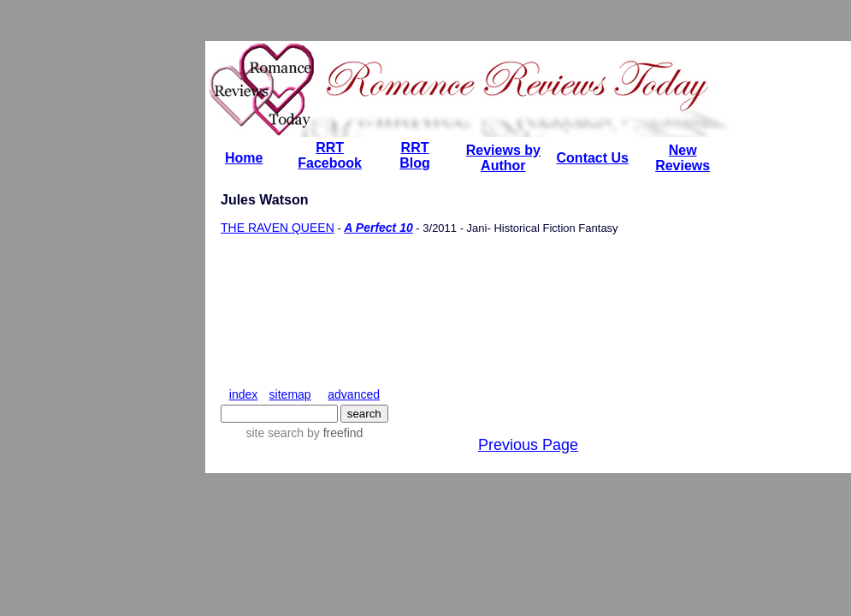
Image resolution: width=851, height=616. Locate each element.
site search (275, 433)
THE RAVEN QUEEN (278, 228)
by (333, 433)
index (243, 394)
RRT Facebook (330, 155)
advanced (354, 394)
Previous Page (528, 445)
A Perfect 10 (378, 228)
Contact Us (593, 158)
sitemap (290, 394)
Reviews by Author (503, 158)
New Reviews (683, 158)
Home (244, 158)
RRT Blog (415, 155)
